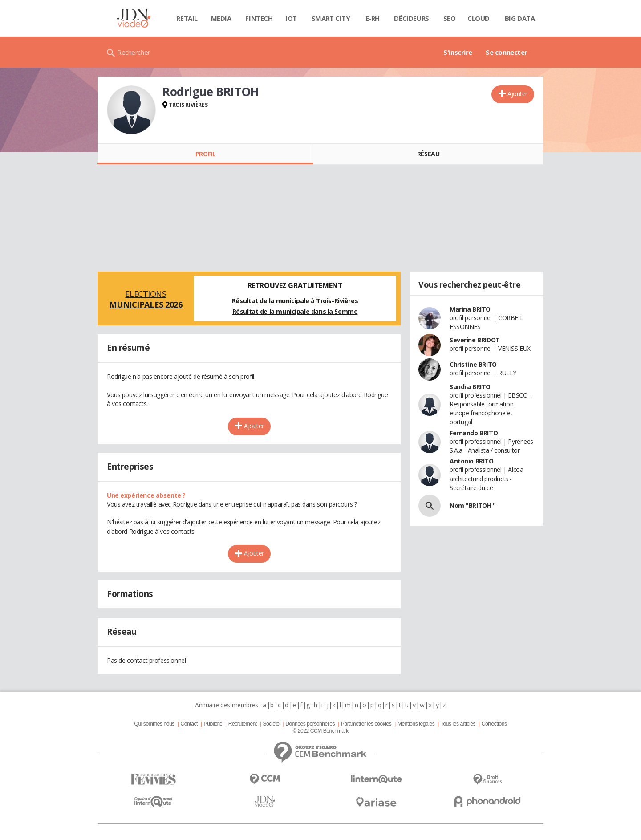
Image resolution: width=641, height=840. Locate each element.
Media (221, 18)
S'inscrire (458, 52)
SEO (450, 18)
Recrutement (243, 724)
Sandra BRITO (470, 387)
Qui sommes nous (154, 724)
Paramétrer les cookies (366, 724)
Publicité (213, 724)
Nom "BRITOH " (473, 505)
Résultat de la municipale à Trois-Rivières (295, 301)
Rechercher (134, 52)
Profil (205, 154)
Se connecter (507, 52)
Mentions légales (416, 724)
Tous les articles (458, 724)
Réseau (428, 154)
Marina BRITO (470, 309)
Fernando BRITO (474, 433)
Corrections (494, 724)
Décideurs (411, 18)
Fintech (259, 18)
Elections (146, 299)
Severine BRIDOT (475, 340)
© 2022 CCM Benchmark (320, 731)
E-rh (373, 18)
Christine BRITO (473, 364)
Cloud (479, 18)
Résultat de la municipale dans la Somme (295, 311)
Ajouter (517, 94)
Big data (520, 18)
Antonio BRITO (472, 461)
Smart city (331, 18)
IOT (291, 18)
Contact (189, 724)
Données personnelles (310, 724)
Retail (187, 18)
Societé (271, 724)
